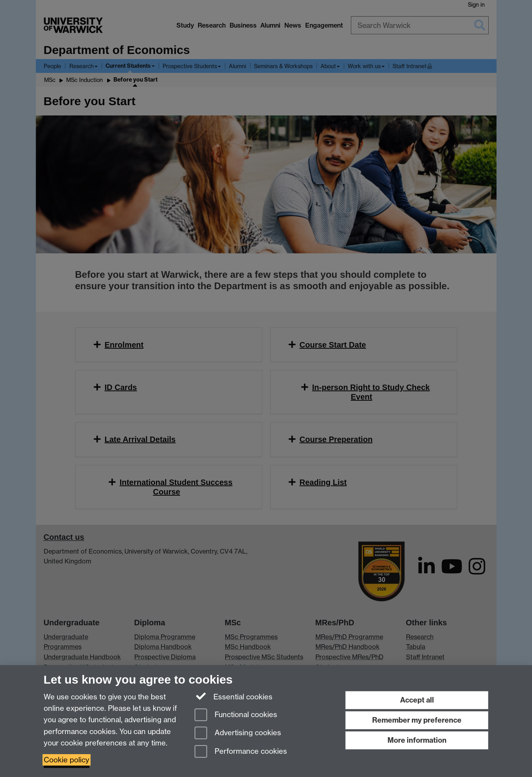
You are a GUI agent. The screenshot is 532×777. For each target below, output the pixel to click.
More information (417, 740)
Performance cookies (241, 752)
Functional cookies (236, 715)
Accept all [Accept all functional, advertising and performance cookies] (417, 700)
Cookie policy (67, 760)
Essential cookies (234, 696)
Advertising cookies (238, 733)
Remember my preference (417, 720)
